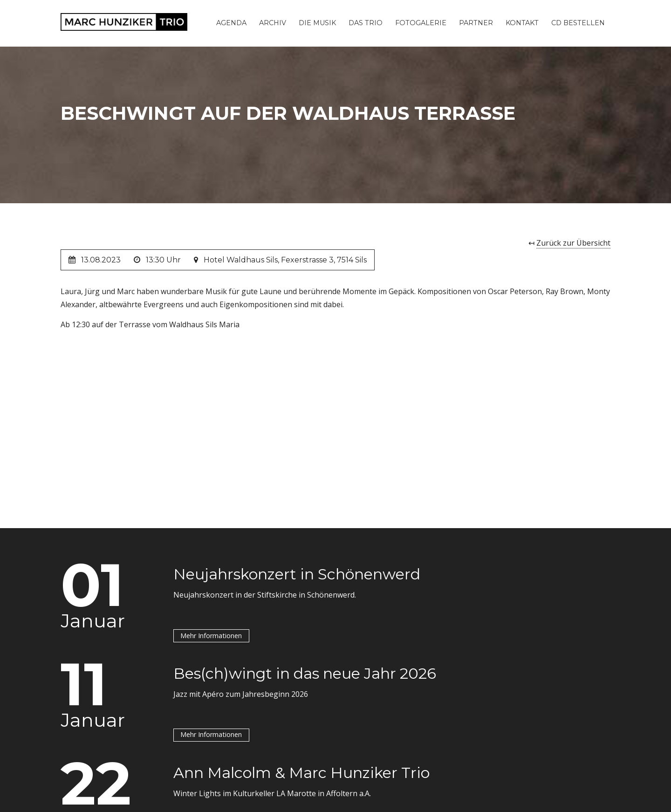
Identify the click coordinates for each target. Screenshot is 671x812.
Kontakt (522, 23)
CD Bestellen (578, 23)
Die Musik (317, 23)
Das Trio (366, 23)
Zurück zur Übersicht (573, 243)
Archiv (273, 23)
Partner (476, 23)
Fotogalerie (421, 23)
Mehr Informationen (211, 635)
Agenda (231, 23)
